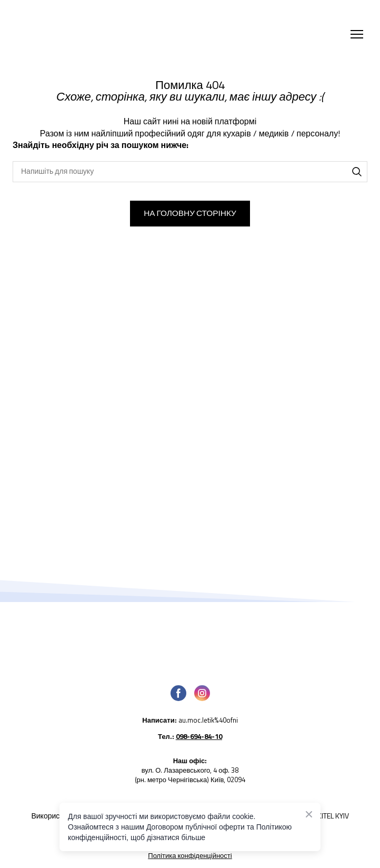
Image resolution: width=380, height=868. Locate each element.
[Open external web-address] (190, 724)
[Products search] (190, 172)
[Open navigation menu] (357, 34)
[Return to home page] (108, 34)
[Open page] (190, 640)
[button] (357, 172)
